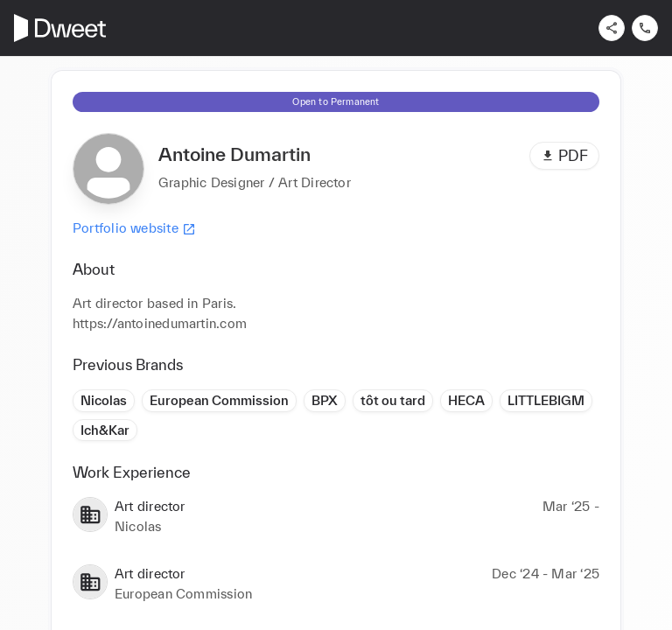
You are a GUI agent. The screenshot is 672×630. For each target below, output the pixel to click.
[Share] (612, 28)
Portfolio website (134, 228)
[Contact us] (645, 28)
